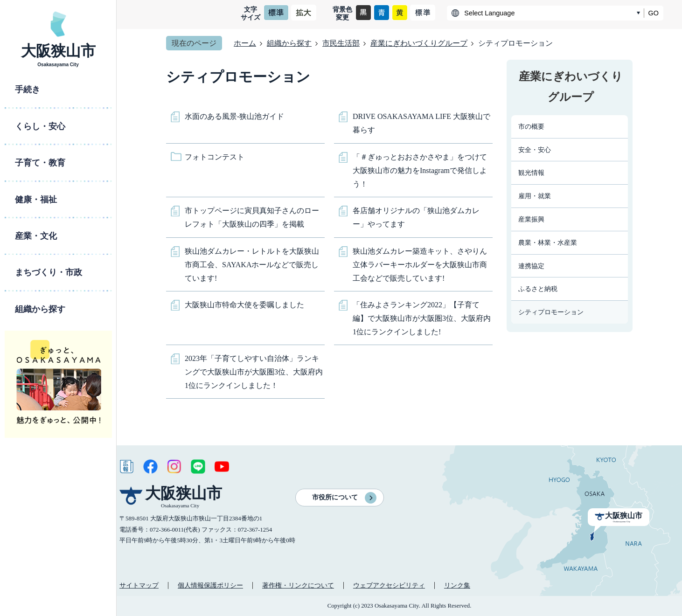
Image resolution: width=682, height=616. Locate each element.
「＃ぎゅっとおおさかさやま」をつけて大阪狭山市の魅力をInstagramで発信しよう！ (420, 170)
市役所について (335, 497)
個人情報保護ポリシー (210, 585)
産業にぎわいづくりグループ (419, 43)
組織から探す (289, 43)
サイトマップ (139, 585)
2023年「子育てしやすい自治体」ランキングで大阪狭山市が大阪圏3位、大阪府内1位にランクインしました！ (254, 372)
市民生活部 (341, 43)
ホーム (245, 43)
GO (654, 13)
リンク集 (457, 585)
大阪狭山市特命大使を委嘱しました (244, 305)
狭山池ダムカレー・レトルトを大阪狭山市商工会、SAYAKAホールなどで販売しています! (252, 265)
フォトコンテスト (215, 157)
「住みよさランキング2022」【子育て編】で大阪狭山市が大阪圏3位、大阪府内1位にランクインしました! (422, 318)
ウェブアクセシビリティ (389, 585)
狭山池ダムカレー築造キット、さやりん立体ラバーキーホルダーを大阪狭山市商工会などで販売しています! (420, 265)
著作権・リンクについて (298, 585)
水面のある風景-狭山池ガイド (234, 116)
